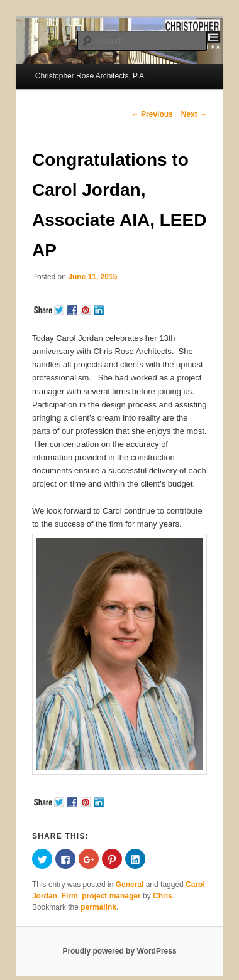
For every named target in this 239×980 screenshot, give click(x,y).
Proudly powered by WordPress (119, 951)
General (130, 885)
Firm (70, 896)
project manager (111, 896)
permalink (98, 907)
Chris (163, 896)
